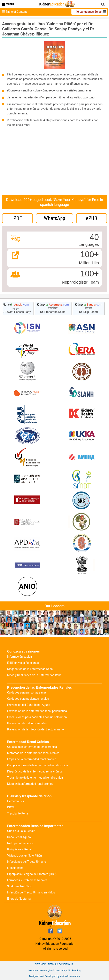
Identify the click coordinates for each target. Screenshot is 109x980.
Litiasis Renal (16, 868)
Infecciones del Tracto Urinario (27, 862)
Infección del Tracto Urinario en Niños (31, 892)
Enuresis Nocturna (19, 899)
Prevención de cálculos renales (27, 723)
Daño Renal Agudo (19, 837)
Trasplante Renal (18, 813)
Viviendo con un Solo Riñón (25, 856)
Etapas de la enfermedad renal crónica (32, 759)
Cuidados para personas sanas (27, 693)
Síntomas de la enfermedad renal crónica (33, 753)
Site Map (40, 964)
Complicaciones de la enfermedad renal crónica (38, 765)
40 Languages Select (89, 12)
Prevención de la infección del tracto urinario (36, 729)
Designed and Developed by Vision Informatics (54, 976)
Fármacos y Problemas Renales (27, 880)
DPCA (11, 807)
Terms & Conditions (60, 964)
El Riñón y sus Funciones (23, 663)
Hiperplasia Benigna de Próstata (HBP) (32, 874)
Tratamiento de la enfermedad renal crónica (35, 778)
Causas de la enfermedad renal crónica (32, 747)
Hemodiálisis (15, 801)
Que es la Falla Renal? (21, 831)
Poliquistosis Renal (19, 849)
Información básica (20, 657)
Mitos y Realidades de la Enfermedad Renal (35, 675)
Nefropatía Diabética (20, 843)
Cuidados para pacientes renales (28, 699)
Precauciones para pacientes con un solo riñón (37, 717)
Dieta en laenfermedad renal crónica (30, 784)
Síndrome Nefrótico (20, 886)
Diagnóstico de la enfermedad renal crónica (35, 771)
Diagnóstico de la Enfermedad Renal (30, 669)
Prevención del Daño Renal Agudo (29, 705)
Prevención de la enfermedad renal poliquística (37, 711)
